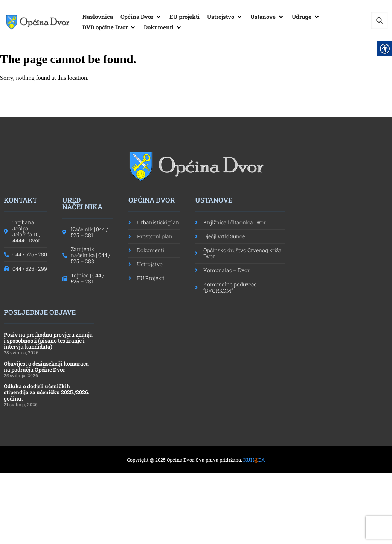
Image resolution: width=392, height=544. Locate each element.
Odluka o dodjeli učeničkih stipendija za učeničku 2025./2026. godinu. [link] (47, 392)
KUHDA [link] (254, 460)
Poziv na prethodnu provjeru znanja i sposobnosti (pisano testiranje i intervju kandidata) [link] (48, 341)
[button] (141, 17)
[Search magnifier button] (379, 21)
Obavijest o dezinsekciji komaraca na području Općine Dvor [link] (46, 366)
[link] (37, 22)
